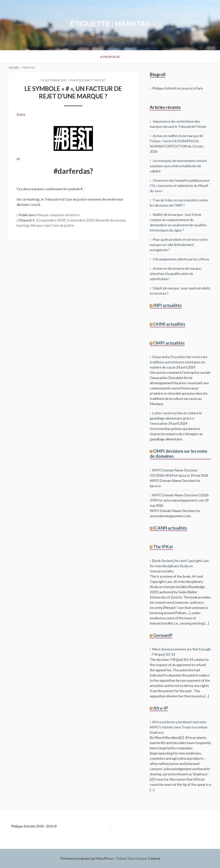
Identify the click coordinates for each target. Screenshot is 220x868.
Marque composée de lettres (58, 215)
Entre (21, 114)
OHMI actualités (169, 324)
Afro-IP (161, 708)
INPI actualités (168, 305)
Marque (36, 225)
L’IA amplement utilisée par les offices (181, 259)
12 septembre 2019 (50, 220)
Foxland (154, 858)
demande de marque (110, 220)
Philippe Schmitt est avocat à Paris (178, 88)
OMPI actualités (169, 343)
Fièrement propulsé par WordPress (87, 858)
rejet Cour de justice (59, 225)
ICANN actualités (170, 528)
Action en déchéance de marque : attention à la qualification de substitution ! (176, 274)
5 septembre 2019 (80, 220)
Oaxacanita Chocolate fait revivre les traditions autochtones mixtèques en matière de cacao (179, 362)
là (39, 204)
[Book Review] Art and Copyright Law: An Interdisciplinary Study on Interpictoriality (180, 566)
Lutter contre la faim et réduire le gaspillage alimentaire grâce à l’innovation (176, 418)
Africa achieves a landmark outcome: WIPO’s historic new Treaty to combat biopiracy (179, 727)
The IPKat (163, 547)
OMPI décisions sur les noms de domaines (179, 454)
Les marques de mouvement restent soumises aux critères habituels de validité (178, 166)
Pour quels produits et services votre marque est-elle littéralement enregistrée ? (179, 245)
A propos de (110, 57)
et (57, 142)
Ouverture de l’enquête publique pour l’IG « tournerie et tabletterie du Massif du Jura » (180, 186)
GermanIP (163, 635)
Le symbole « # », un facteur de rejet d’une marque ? (73, 92)
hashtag (23, 225)
